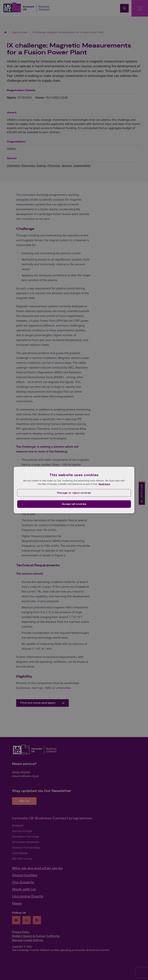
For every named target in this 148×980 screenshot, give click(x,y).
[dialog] (74, 490)
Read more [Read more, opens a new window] (104, 484)
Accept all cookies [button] (74, 504)
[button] (74, 493)
